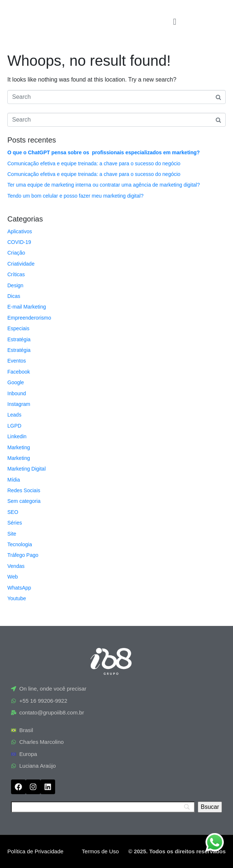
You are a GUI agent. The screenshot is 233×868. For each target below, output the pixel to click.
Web (13, 577)
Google (16, 382)
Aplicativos (20, 231)
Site (12, 534)
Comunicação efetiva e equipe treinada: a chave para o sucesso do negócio (94, 163)
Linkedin (17, 436)
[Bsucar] (210, 807)
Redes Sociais (24, 490)
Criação (16, 253)
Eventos (17, 361)
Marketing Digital (26, 469)
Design (15, 285)
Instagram (19, 404)
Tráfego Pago (23, 555)
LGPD (14, 426)
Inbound (17, 393)
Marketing (19, 447)
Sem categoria (24, 501)
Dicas (14, 296)
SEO (13, 512)
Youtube (17, 598)
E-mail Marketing (27, 307)
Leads (14, 415)
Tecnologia (20, 544)
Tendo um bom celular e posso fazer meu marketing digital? (75, 196)
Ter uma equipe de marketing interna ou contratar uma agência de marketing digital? (104, 185)
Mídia (14, 480)
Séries (15, 523)
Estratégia (19, 339)
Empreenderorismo (29, 318)
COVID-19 (19, 242)
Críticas (16, 274)
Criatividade (21, 264)
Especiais (18, 328)
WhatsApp (19, 588)
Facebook (19, 372)
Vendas (16, 566)
